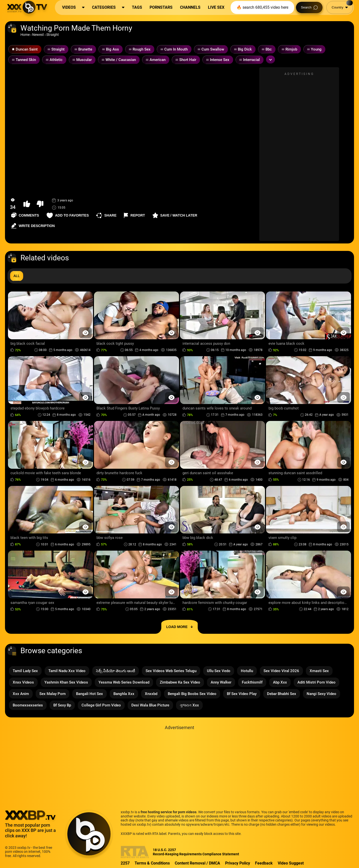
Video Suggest (291, 863)
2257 (125, 863)
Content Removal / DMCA (197, 863)
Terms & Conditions (152, 863)
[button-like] (27, 204)
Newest (38, 35)
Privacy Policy (238, 863)
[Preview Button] (85, 333)
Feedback (264, 863)
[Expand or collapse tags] (270, 59)
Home (25, 35)
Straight (53, 35)
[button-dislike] (40, 204)
